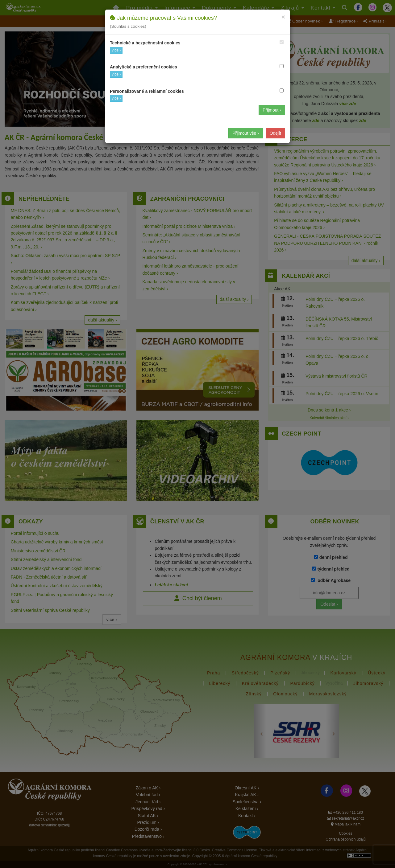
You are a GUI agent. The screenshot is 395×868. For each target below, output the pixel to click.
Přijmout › (272, 110)
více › (116, 50)
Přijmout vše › (246, 133)
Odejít (275, 133)
